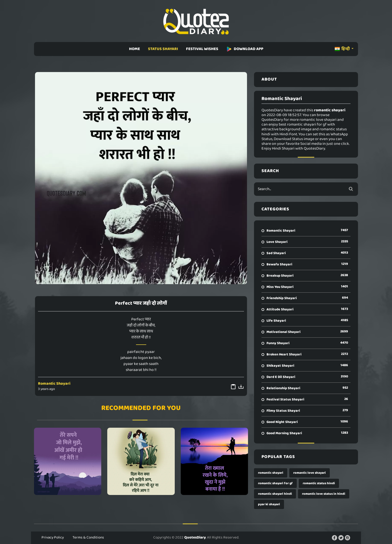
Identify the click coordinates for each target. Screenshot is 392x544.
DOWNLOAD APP (245, 49)
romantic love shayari (309, 473)
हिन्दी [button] (343, 49)
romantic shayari (271, 473)
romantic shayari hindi (275, 494)
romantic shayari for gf (275, 483)
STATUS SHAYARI (163, 49)
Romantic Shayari (54, 384)
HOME (134, 49)
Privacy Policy (53, 537)
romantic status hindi (319, 483)
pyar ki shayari (269, 504)
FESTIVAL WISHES (202, 49)
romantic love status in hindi (324, 494)
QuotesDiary (195, 537)
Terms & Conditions (88, 537)
